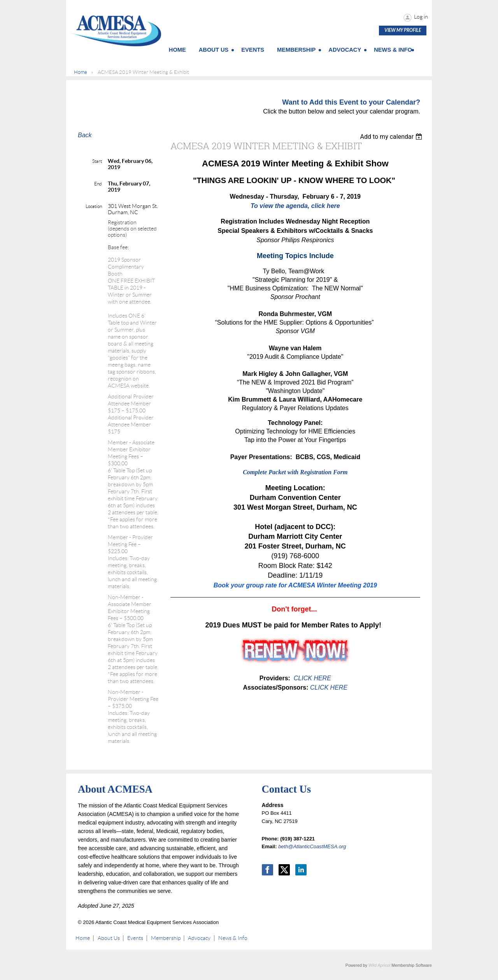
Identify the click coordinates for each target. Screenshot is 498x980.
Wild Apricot (379, 965)
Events (135, 938)
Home (81, 72)
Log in (421, 17)
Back (85, 135)
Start (97, 161)
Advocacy (199, 938)
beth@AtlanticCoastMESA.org (312, 846)
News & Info (233, 938)
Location (94, 206)
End (98, 184)
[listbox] (392, 137)
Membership (166, 938)
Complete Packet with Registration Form (295, 472)
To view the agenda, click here (295, 206)
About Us (109, 938)
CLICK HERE (311, 678)
